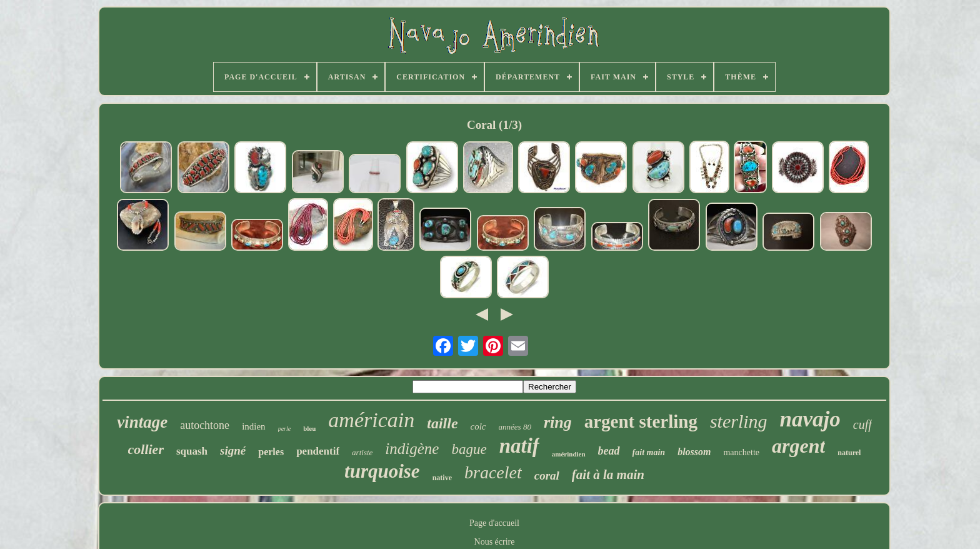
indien (254, 426)
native (442, 478)
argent (798, 446)
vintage (142, 422)
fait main (649, 452)
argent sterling (641, 421)
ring (558, 422)
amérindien (569, 454)
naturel (849, 453)
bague (469, 449)
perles (271, 452)
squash (192, 451)
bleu (309, 428)
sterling (739, 421)
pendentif (318, 451)
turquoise (382, 471)
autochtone (205, 425)
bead (609, 451)
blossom (694, 452)
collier (146, 449)
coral (547, 476)
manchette (741, 452)
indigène (412, 449)
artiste (362, 452)
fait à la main (608, 475)
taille (442, 423)
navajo (810, 419)
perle (285, 429)
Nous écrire (495, 542)
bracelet (493, 472)
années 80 (515, 427)
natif (519, 446)
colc (478, 426)
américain (371, 420)
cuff (862, 425)
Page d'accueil (494, 523)
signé (233, 451)
